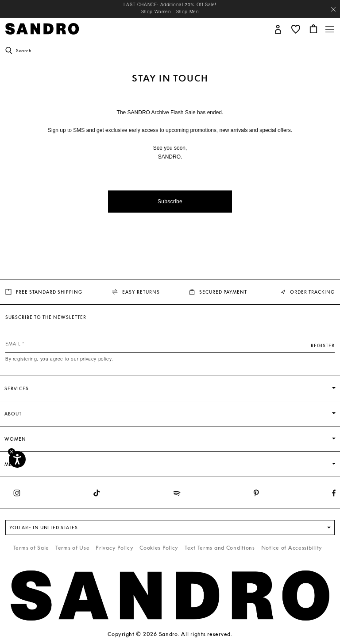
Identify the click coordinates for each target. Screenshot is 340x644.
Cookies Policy (159, 548)
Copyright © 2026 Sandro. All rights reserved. (170, 634)
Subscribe (170, 202)
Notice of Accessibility (292, 548)
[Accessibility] (17, 459)
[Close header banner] (333, 9)
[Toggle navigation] (330, 29)
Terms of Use (73, 548)
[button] (278, 29)
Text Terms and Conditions (220, 548)
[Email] (170, 344)
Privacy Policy (114, 548)
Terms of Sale (31, 548)
